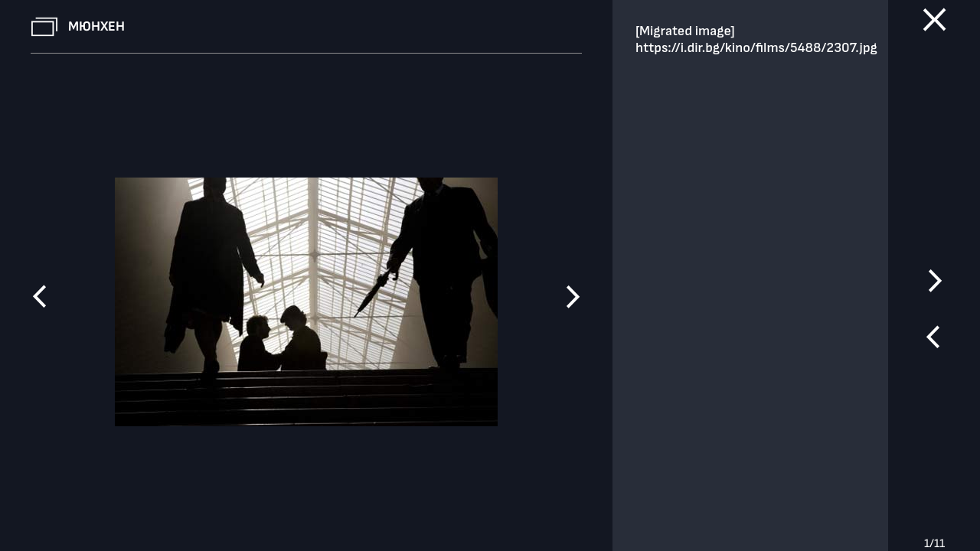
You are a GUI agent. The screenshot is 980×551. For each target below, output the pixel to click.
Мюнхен (96, 26)
